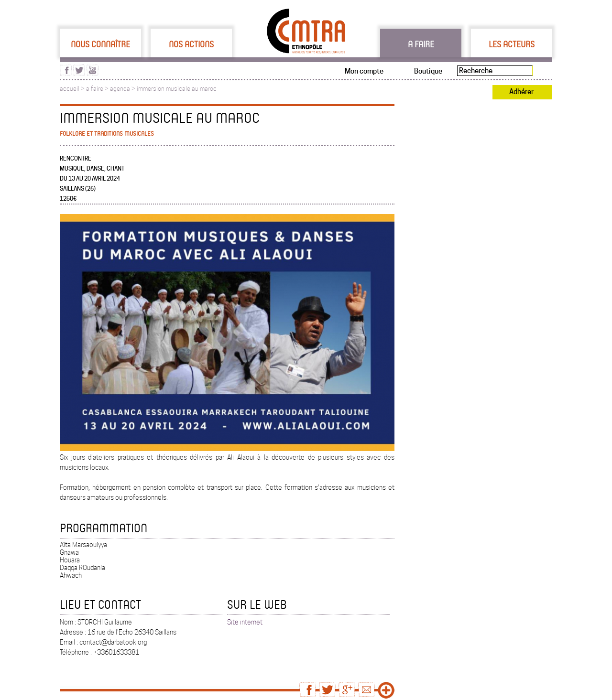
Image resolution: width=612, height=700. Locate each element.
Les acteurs (512, 44)
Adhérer (521, 92)
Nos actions (191, 44)
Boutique (428, 71)
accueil (70, 89)
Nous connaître (100, 44)
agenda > (123, 89)
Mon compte (364, 71)
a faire (95, 89)
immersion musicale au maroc (177, 89)
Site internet (245, 622)
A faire (421, 44)
